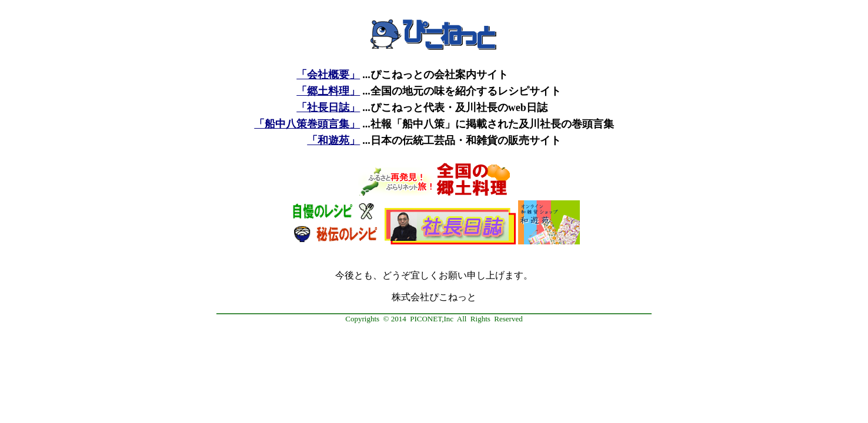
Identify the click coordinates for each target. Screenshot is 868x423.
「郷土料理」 (328, 91)
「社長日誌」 (328, 108)
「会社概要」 (328, 75)
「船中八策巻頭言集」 (307, 124)
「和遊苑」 (333, 140)
